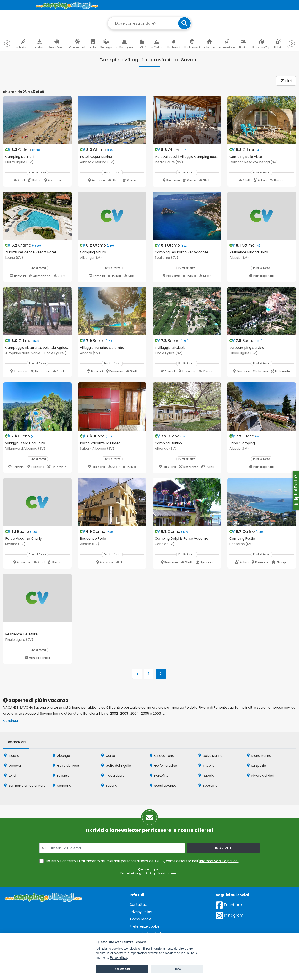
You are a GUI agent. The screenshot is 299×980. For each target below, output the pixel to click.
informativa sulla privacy (219, 861)
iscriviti (223, 848)
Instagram (230, 915)
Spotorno (208, 785)
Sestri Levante (163, 785)
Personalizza (118, 958)
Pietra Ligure (113, 776)
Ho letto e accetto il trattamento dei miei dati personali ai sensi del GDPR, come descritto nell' (143, 861)
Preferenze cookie (145, 926)
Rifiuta (177, 969)
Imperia (206, 766)
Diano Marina (259, 756)
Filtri (286, 81)
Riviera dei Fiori (260, 776)
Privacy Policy (141, 912)
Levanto (61, 776)
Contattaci (138, 905)
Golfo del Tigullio (116, 766)
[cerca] (184, 23)
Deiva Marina (210, 756)
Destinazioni (16, 742)
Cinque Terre (162, 756)
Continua (10, 721)
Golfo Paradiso (163, 766)
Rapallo (206, 776)
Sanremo (62, 785)
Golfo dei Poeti (66, 766)
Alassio (12, 756)
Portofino (159, 776)
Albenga (61, 756)
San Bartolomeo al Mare (25, 785)
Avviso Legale (140, 919)
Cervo (108, 756)
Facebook (229, 905)
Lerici (10, 776)
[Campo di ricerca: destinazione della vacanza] (149, 23)
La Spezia (256, 766)
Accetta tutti (122, 969)
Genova (12, 766)
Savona (109, 785)
